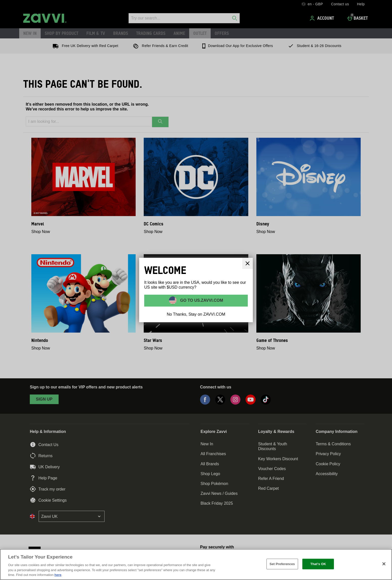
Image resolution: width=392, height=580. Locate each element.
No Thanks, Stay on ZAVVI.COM (196, 314)
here (58, 575)
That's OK (318, 564)
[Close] (248, 263)
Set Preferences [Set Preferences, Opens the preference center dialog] (282, 564)
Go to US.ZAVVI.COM (201, 300)
